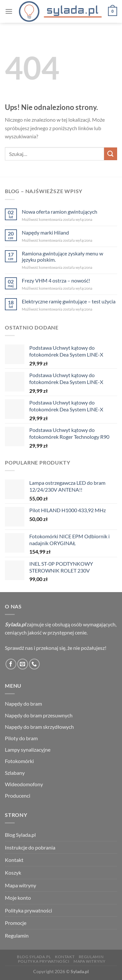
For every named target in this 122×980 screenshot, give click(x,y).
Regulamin (17, 935)
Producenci (18, 796)
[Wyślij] (111, 154)
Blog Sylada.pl (20, 835)
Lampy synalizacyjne (28, 750)
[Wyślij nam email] (23, 664)
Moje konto (18, 898)
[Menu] (9, 11)
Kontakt (14, 860)
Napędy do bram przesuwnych (39, 715)
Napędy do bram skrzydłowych (39, 727)
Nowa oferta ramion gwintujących (60, 212)
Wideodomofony (24, 784)
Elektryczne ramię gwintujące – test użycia (69, 301)
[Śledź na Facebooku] (11, 664)
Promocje (16, 923)
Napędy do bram (23, 704)
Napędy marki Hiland (45, 232)
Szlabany (15, 773)
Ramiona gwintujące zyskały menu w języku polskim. (62, 256)
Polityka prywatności (28, 910)
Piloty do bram (21, 738)
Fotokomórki (19, 761)
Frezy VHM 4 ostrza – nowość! (56, 280)
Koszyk (13, 873)
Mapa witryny (20, 885)
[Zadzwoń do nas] (34, 664)
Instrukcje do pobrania (30, 847)
